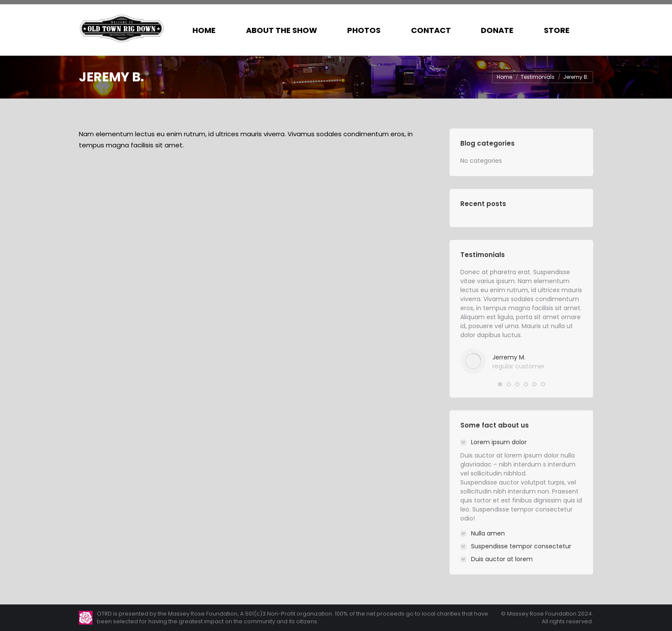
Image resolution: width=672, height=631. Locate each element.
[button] (500, 384)
